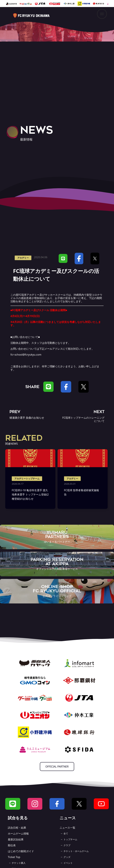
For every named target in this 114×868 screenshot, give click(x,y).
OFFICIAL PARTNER (57, 767)
